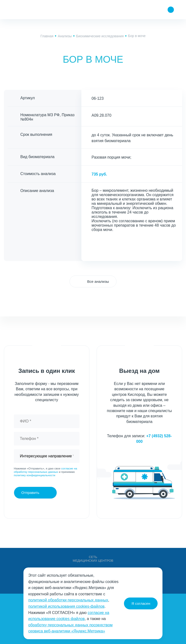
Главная (47, 36)
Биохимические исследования (100, 36)
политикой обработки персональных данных (68, 600)
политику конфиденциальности (35, 475)
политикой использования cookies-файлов (66, 606)
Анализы (65, 36)
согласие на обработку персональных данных (45, 470)
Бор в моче (137, 36)
